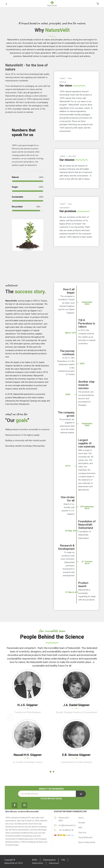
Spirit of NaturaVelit (87, 842)
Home (81, 818)
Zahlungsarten (49, 860)
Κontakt (82, 823)
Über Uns (82, 833)
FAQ (63, 860)
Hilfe (80, 828)
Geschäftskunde (85, 837)
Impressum (54, 863)
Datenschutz (38, 863)
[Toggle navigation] (6, 4)
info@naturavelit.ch (67, 825)
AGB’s (35, 860)
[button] (10, 717)
